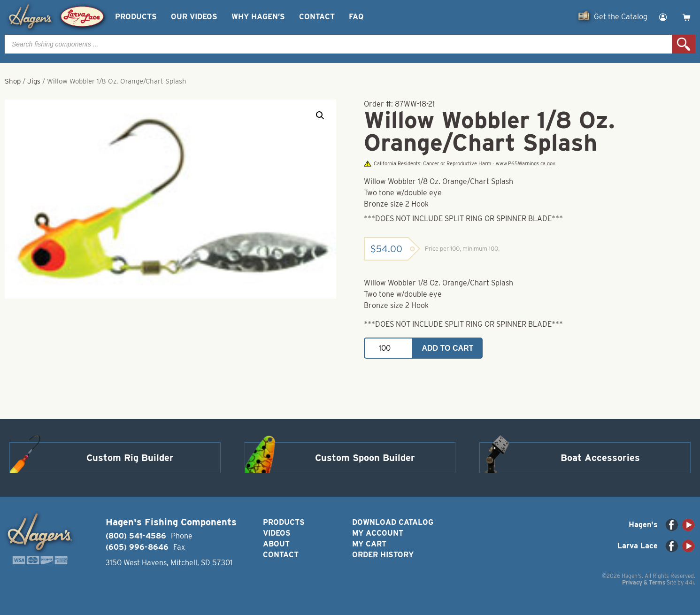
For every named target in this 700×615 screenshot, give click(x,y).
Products (136, 17)
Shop (13, 81)
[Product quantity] (388, 348)
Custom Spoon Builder (365, 458)
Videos (277, 533)
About (276, 544)
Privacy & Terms (644, 582)
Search (684, 44)
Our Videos (194, 17)
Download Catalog (393, 522)
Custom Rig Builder (130, 458)
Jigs (34, 81)
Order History (383, 555)
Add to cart (447, 348)
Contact (317, 17)
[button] (320, 115)
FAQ (356, 17)
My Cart (369, 544)
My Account (378, 533)
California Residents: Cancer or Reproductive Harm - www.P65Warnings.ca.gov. (460, 164)
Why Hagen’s (258, 17)
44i (689, 582)
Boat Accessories (600, 458)
